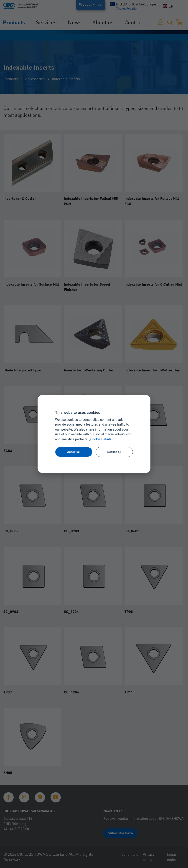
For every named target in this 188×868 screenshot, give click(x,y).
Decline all (114, 452)
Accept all (74, 452)
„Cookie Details (100, 439)
